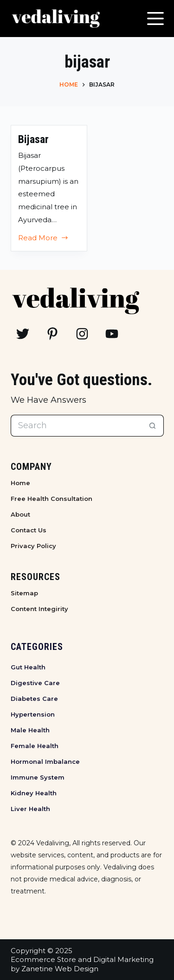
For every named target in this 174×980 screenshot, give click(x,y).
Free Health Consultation (52, 499)
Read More (44, 239)
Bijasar (33, 139)
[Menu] (155, 19)
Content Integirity (39, 609)
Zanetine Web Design (60, 969)
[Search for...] (76, 426)
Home (20, 483)
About (20, 514)
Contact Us (29, 530)
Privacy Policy (33, 546)
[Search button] (153, 426)
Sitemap (24, 593)
